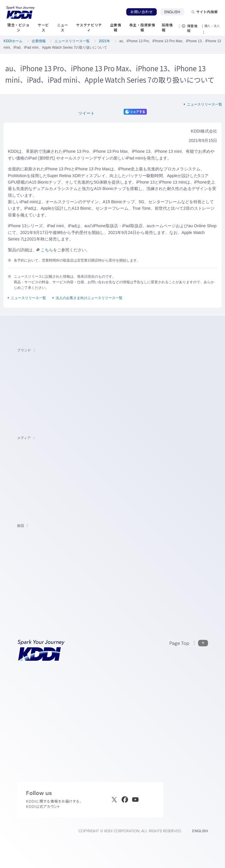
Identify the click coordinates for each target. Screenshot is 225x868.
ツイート (86, 113)
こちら (45, 250)
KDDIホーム (13, 41)
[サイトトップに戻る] (21, 13)
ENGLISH (174, 12)
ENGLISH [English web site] (200, 831)
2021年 (104, 41)
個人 (208, 26)
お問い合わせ (142, 12)
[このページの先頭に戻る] (189, 643)
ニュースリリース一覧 (72, 41)
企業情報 (39, 41)
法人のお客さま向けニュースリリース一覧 (89, 298)
